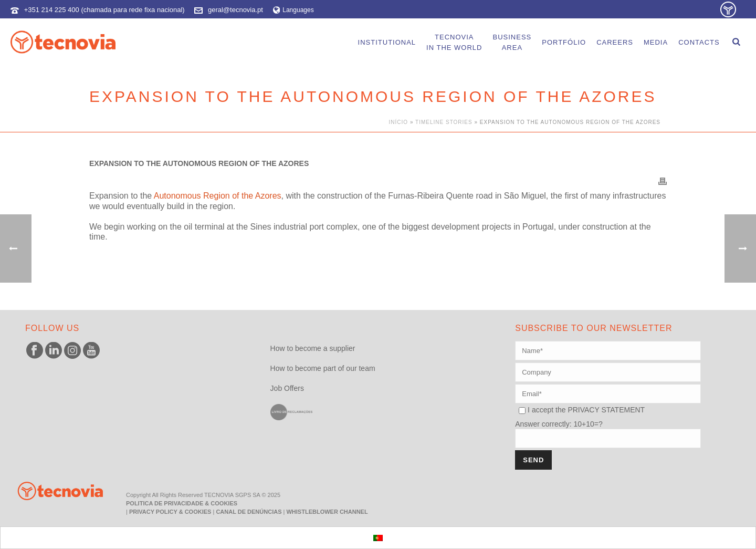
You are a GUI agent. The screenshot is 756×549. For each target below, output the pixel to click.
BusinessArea (512, 42)
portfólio (564, 42)
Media (656, 42)
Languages (293, 10)
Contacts (699, 42)
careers (615, 42)
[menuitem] (378, 538)
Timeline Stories (444, 122)
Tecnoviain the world (454, 42)
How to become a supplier (313, 348)
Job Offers (287, 388)
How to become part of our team (323, 368)
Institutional (387, 42)
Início (399, 122)
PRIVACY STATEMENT (606, 410)
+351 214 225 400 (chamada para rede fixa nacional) (104, 10)
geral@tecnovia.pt (235, 10)
